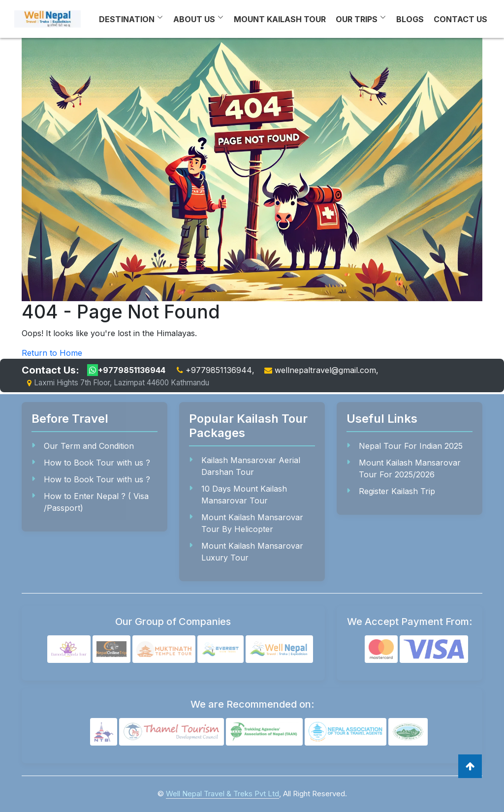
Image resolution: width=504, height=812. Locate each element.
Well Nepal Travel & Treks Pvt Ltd (222, 794)
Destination (127, 19)
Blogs (410, 19)
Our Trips (357, 19)
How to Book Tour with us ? (97, 463)
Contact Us (460, 19)
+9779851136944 (126, 370)
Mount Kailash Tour (280, 19)
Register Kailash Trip (397, 491)
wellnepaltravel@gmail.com (325, 370)
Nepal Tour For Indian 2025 (411, 446)
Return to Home (52, 353)
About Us (194, 19)
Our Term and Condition (89, 446)
